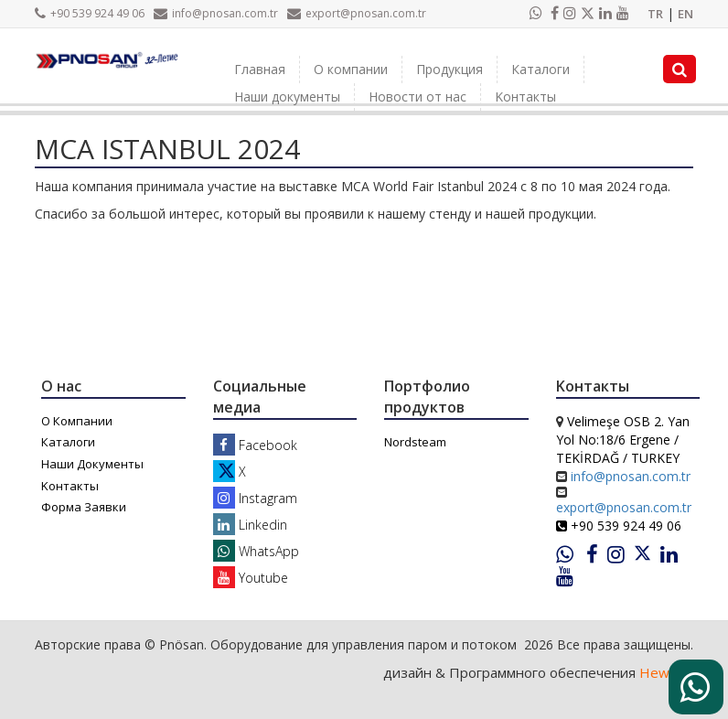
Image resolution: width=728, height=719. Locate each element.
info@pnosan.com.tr (216, 13)
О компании (351, 69)
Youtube (251, 578)
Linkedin (250, 525)
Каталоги (541, 69)
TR (655, 14)
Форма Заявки (84, 507)
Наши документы (287, 97)
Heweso (666, 672)
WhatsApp (256, 551)
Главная (260, 69)
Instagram (255, 498)
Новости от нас (418, 97)
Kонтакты (525, 97)
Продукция (450, 69)
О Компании (77, 421)
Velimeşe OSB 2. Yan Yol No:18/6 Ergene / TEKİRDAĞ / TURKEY (623, 440)
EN (685, 14)
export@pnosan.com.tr (357, 13)
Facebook (255, 445)
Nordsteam (415, 442)
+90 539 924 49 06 (90, 13)
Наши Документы (92, 464)
